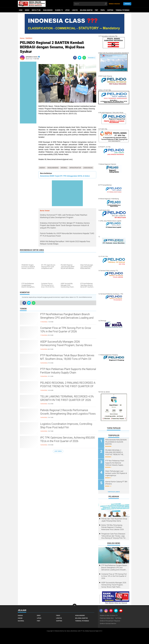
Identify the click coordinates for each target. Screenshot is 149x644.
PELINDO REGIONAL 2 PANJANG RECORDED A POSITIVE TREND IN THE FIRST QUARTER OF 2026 (68, 386)
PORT (97, 10)
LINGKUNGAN (88, 168)
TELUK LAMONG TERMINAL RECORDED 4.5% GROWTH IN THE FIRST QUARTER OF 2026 (67, 398)
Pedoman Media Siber (107, 618)
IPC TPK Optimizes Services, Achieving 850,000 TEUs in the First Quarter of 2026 (67, 439)
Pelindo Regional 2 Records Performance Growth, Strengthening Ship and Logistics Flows (68, 412)
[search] (90, 4)
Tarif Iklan (118, 618)
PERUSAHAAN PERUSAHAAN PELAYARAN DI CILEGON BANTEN (116, 442)
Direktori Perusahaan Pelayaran (110, 621)
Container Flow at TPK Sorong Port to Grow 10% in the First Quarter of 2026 (66, 330)
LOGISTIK (75, 10)
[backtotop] (75, 605)
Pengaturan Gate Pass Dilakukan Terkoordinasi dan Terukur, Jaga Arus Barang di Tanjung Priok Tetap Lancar (114, 536)
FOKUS (58, 615)
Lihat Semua (58, 451)
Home (21, 10)
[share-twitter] (80, 58)
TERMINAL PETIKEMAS (122, 10)
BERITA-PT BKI (36, 10)
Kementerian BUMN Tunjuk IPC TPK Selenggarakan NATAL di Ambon (65, 176)
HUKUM (20, 618)
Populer (127, 4)
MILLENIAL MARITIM (86, 10)
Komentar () (92, 58)
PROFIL (103, 10)
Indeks (27, 10)
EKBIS (39, 615)
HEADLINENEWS (48, 10)
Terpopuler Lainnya (114, 492)
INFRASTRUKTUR (75, 168)
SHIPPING (110, 10)
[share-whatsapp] (84, 58)
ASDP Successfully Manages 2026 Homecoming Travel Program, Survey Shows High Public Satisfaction (66, 345)
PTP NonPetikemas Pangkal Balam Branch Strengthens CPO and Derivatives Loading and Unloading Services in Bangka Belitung (67, 318)
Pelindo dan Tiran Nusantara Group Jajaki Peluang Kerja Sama (114, 520)
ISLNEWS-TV (59, 10)
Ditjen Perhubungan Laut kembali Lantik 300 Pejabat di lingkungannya (116, 473)
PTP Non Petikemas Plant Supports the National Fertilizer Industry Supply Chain (68, 371)
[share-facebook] (75, 58)
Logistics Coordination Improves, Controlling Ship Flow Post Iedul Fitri (66, 426)
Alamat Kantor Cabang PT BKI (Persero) (116, 483)
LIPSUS (67, 10)
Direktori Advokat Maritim (108, 623)
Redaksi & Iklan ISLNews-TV (109, 615)
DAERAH (42, 168)
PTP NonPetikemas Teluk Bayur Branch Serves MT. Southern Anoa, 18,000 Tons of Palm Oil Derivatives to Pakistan (67, 359)
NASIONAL (21, 621)
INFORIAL (64, 168)
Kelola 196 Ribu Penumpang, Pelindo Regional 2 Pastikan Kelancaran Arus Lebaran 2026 (113, 527)
